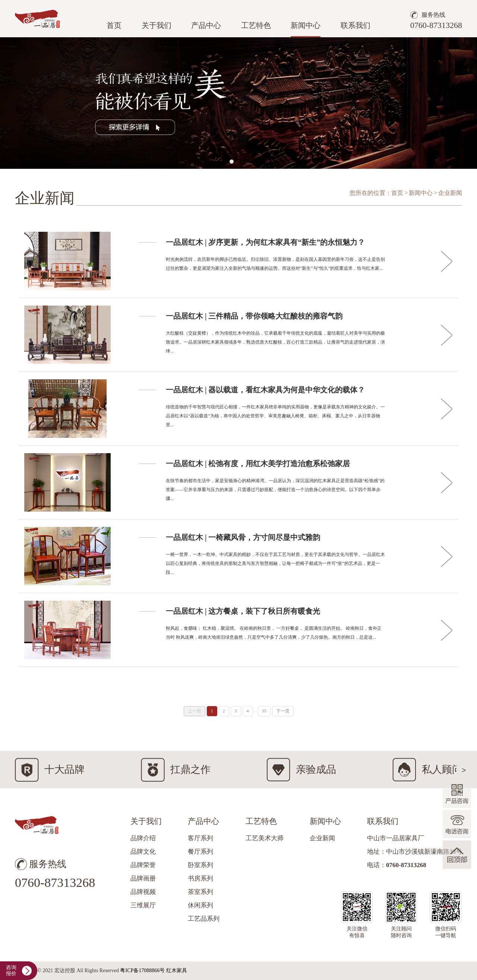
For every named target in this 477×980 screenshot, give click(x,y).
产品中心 (206, 25)
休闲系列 (200, 905)
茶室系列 (200, 892)
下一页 (283, 711)
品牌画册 (143, 878)
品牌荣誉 (143, 865)
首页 (114, 25)
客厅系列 (200, 838)
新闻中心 (306, 25)
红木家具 (177, 970)
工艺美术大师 (265, 838)
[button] (232, 162)
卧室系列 (200, 865)
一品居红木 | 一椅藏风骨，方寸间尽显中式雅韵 (243, 537)
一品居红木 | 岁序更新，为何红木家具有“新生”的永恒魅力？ (265, 242)
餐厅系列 (200, 852)
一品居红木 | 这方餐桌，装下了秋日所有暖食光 (243, 611)
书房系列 (200, 878)
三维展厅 (143, 905)
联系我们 (356, 25)
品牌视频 (143, 892)
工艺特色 (256, 25)
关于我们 (157, 25)
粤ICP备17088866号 (142, 970)
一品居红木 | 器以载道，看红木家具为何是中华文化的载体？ (265, 390)
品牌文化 (143, 852)
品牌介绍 (143, 838)
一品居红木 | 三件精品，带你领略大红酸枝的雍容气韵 (254, 316)
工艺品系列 (204, 919)
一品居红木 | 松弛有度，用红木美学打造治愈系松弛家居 (258, 464)
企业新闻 (322, 838)
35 (264, 711)
